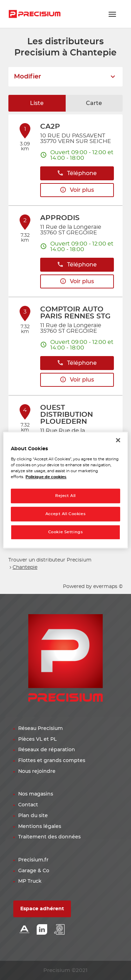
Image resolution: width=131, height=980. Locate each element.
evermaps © (108, 587)
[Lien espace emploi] (59, 930)
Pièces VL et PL (37, 739)
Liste (37, 103)
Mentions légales (40, 827)
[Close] (118, 440)
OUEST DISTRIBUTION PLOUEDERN (67, 415)
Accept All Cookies (65, 514)
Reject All (65, 496)
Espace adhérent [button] (42, 909)
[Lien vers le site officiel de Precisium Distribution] (35, 14)
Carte (94, 103)
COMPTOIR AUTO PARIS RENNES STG (75, 313)
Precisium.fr (33, 860)
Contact (28, 805)
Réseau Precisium (41, 729)
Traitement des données (49, 837)
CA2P (50, 127)
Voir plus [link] (77, 190)
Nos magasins (36, 794)
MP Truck (30, 881)
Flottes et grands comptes (52, 761)
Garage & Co (34, 871)
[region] (65, 490)
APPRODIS (60, 218)
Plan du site (33, 816)
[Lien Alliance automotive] (24, 930)
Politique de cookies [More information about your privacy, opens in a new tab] (46, 477)
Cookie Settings (66, 532)
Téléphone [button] (77, 173)
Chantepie (25, 567)
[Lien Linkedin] (42, 930)
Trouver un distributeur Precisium (50, 560)
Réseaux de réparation (47, 750)
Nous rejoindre (37, 771)
